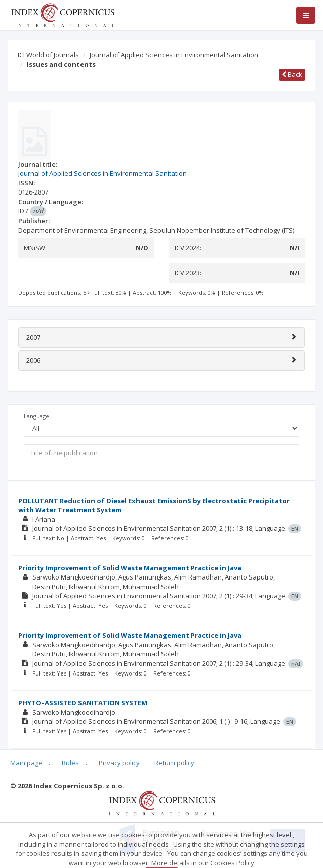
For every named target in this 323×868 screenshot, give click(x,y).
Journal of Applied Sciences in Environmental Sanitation (174, 55)
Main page (26, 763)
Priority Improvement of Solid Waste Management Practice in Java (130, 568)
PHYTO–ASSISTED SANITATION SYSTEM (83, 703)
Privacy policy (119, 763)
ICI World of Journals (48, 55)
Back (292, 74)
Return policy (174, 763)
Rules (70, 763)
